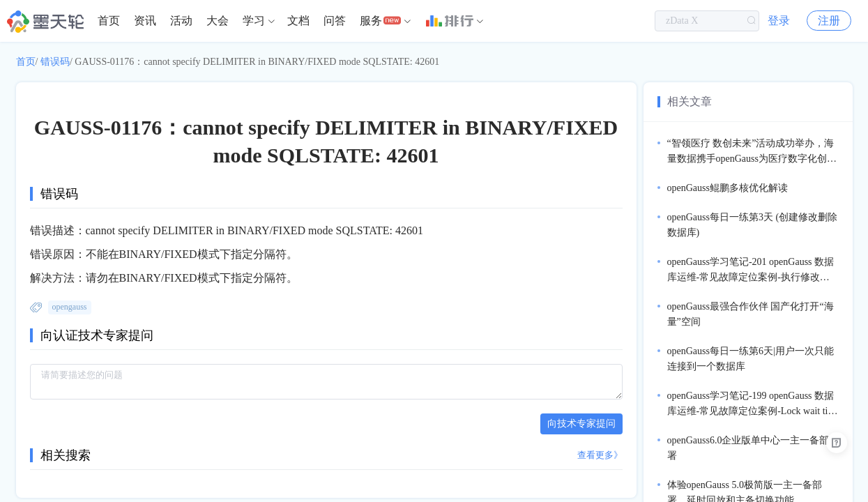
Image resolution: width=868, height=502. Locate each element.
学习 (254, 21)
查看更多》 (600, 455)
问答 (335, 21)
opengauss (70, 307)
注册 (829, 21)
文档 (298, 21)
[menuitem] (109, 21)
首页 (109, 21)
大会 (218, 21)
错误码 (55, 62)
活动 (181, 21)
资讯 (145, 21)
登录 (779, 21)
